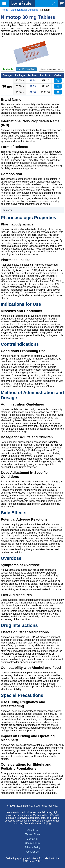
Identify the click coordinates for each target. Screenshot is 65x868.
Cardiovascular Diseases (24, 10)
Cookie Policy (32, 843)
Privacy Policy (33, 847)
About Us (33, 830)
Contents (7, 210)
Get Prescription (26, 69)
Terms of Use (32, 834)
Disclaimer (32, 839)
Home (5, 10)
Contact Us (32, 852)
